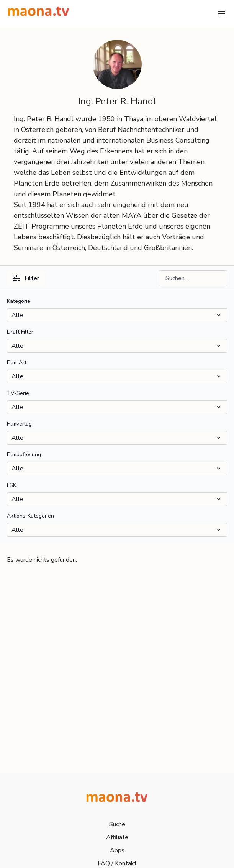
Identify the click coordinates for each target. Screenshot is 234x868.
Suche (117, 824)
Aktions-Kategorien (30, 516)
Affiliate (117, 837)
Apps (117, 850)
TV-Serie (18, 393)
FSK (11, 485)
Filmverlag (19, 424)
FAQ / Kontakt (117, 863)
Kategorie (19, 301)
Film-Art (17, 362)
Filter (26, 278)
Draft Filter (20, 332)
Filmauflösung (24, 455)
